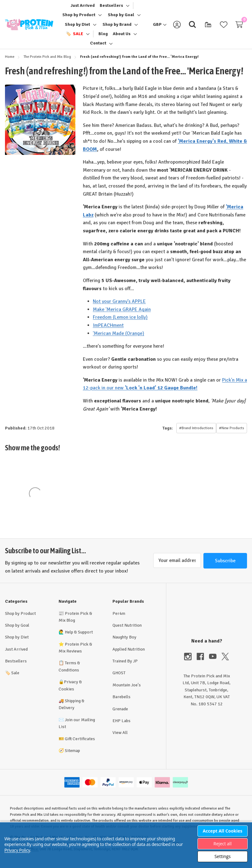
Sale (12, 678)
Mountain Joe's (127, 691)
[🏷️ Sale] (74, 37)
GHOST (119, 678)
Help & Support (79, 638)
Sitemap (72, 756)
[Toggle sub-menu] (127, 8)
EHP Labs (121, 726)
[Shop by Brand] (117, 27)
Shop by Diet (17, 643)
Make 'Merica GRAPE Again (122, 315)
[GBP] (160, 27)
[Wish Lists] (224, 27)
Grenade (120, 715)
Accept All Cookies (223, 831)
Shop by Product (20, 619)
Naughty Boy (124, 643)
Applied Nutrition (129, 655)
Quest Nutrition (127, 631)
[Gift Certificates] (208, 27)
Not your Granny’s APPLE (119, 307)
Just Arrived (16, 655)
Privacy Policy (17, 850)
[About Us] (122, 37)
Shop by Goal (17, 631)
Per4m (119, 619)
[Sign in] (177, 27)
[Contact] (98, 46)
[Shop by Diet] (77, 27)
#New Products (232, 434)
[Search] (193, 27)
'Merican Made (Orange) (119, 339)
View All (120, 738)
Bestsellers (16, 667)
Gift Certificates (80, 744)
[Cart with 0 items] (239, 27)
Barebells (121, 702)
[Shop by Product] (79, 18)
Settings (222, 856)
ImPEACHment (108, 331)
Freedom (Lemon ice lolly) (120, 323)
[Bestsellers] (111, 8)
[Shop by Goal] (121, 18)
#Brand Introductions (196, 434)
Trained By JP (125, 667)
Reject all (222, 844)
